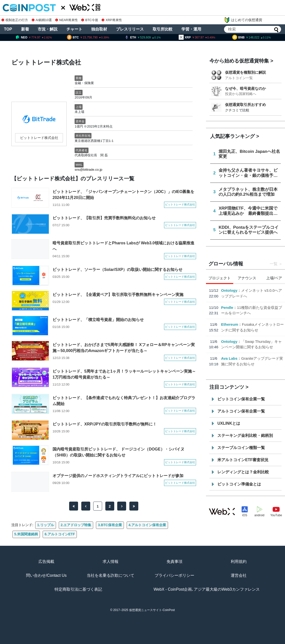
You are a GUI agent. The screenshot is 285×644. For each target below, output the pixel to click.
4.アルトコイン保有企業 (147, 525)
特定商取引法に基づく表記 (78, 589)
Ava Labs (229, 358)
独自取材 (99, 29)
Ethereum (230, 324)
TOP (8, 29)
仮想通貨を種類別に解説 (245, 72)
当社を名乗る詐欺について (111, 575)
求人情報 (111, 562)
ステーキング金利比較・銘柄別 (245, 435)
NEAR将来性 (67, 20)
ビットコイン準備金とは (239, 484)
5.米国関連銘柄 (26, 534)
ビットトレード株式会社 (39, 138)
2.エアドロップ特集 (76, 525)
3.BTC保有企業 (110, 525)
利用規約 (239, 562)
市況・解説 (48, 29)
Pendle (227, 307)
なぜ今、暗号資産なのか (245, 88)
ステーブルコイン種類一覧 (241, 448)
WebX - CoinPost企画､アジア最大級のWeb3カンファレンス (207, 589)
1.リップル (46, 525)
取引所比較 (163, 29)
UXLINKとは (229, 423)
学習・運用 (191, 29)
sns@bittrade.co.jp (88, 170)
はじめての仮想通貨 (243, 20)
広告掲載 (46, 562)
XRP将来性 (112, 20)
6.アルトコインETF (60, 534)
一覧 (274, 264)
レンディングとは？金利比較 (243, 472)
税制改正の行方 (15, 20)
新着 (25, 29)
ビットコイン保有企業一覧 (241, 399)
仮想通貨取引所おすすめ (245, 105)
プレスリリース (130, 29)
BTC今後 (90, 20)
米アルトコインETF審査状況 (243, 460)
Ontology (229, 290)
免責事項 (174, 562)
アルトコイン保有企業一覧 (241, 411)
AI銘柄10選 (42, 20)
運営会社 (239, 575)
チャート (74, 29)
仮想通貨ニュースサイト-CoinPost (152, 610)
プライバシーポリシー (174, 575)
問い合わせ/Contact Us (46, 575)
